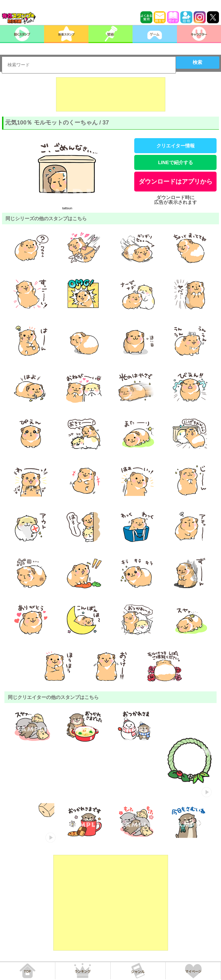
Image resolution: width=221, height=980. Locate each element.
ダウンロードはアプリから (176, 182)
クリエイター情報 (176, 146)
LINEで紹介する (176, 162)
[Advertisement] (111, 94)
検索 (197, 62)
